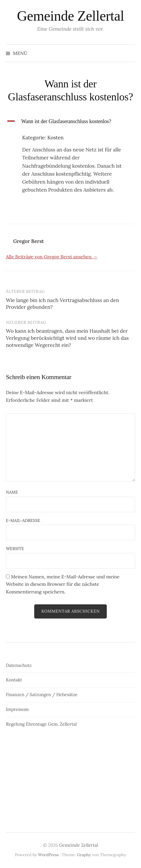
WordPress (48, 855)
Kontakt (14, 680)
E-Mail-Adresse (23, 521)
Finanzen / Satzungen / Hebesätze (42, 695)
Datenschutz (19, 665)
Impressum (17, 709)
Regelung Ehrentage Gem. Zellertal (41, 724)
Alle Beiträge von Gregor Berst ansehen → (52, 257)
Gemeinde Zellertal (70, 16)
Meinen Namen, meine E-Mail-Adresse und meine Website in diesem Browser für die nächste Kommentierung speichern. (63, 584)
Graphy (84, 855)
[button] (70, 121)
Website (15, 549)
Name (12, 492)
